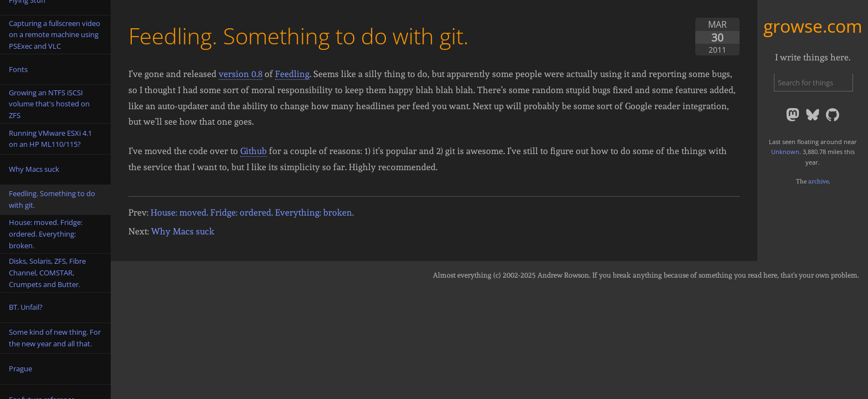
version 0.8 (241, 74)
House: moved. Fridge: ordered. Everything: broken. (252, 213)
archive (818, 181)
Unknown (785, 152)
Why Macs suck (183, 231)
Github (254, 151)
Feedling (292, 74)
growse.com (813, 26)
